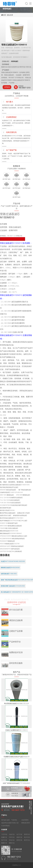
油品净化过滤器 (6, 824)
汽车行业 (12, 838)
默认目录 (10, 15)
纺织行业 (19, 841)
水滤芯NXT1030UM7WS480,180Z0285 (13, 561)
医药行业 (27, 836)
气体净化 (14, 821)
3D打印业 (4, 836)
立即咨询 (7, 87)
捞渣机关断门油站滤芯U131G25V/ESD (13, 586)
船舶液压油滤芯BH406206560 (10, 568)
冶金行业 (12, 836)
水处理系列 (25, 821)
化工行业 (19, 836)
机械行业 (4, 838)
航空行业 (27, 841)
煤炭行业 (19, 838)
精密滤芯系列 (26, 824)
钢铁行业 (12, 844)
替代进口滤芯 (6, 821)
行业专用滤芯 (6, 827)
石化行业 (12, 841)
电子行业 (4, 841)
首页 (5, 15)
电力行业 (27, 838)
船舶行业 (4, 844)
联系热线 (21, 86)
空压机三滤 (15, 824)
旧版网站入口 (17, 865)
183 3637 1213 (24, 88)
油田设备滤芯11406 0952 (9, 574)
